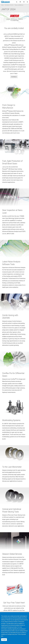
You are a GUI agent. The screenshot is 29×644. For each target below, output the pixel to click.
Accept (4, 640)
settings (9, 634)
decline (14, 633)
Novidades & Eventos (9, 5)
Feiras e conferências (19, 5)
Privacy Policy (4, 633)
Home (2, 5)
